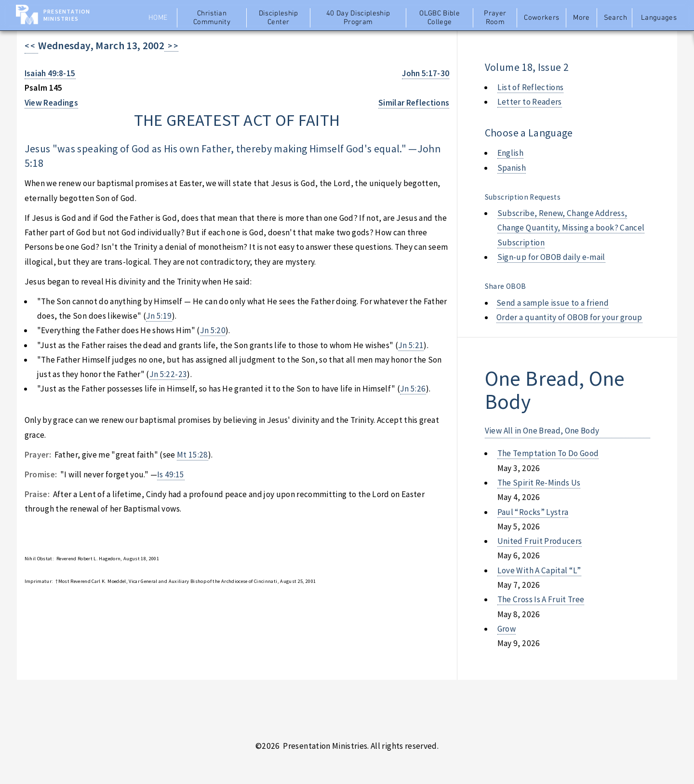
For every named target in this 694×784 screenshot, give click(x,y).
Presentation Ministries (67, 15)
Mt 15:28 (193, 455)
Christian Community (212, 18)
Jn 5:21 (411, 345)
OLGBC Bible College (440, 18)
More (581, 18)
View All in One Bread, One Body (542, 431)
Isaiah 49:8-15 (50, 73)
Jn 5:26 (413, 389)
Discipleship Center (279, 18)
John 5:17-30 (426, 73)
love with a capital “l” (539, 570)
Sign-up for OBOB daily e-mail (551, 257)
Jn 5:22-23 (168, 374)
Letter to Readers (530, 102)
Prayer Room (495, 18)
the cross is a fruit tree (541, 599)
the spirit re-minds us (539, 483)
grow (507, 629)
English (510, 153)
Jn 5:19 (159, 316)
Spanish (512, 168)
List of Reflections (531, 87)
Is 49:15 (171, 474)
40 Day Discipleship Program (358, 18)
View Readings (52, 103)
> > (171, 46)
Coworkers (541, 18)
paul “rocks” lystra (533, 512)
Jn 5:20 (213, 330)
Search (615, 18)
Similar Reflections (414, 103)
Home (158, 18)
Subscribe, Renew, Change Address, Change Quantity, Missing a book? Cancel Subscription (571, 228)
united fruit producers (540, 541)
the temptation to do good (548, 453)
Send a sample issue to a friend (553, 303)
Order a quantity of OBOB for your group (569, 317)
